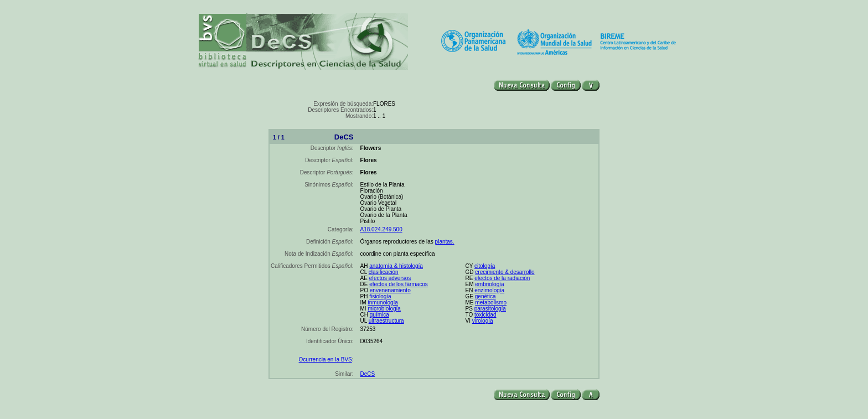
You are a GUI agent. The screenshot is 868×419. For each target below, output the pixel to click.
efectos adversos (390, 278)
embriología (489, 284)
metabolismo (491, 302)
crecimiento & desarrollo (505, 272)
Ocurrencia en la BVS (325, 359)
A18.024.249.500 (381, 229)
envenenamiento (390, 290)
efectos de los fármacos (399, 284)
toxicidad (485, 315)
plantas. (445, 242)
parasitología (490, 309)
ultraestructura (386, 321)
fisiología (380, 296)
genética (485, 296)
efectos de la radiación (502, 278)
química (379, 315)
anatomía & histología (396, 266)
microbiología (384, 309)
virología (483, 321)
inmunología (383, 302)
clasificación (384, 272)
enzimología (489, 290)
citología (485, 266)
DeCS (368, 374)
